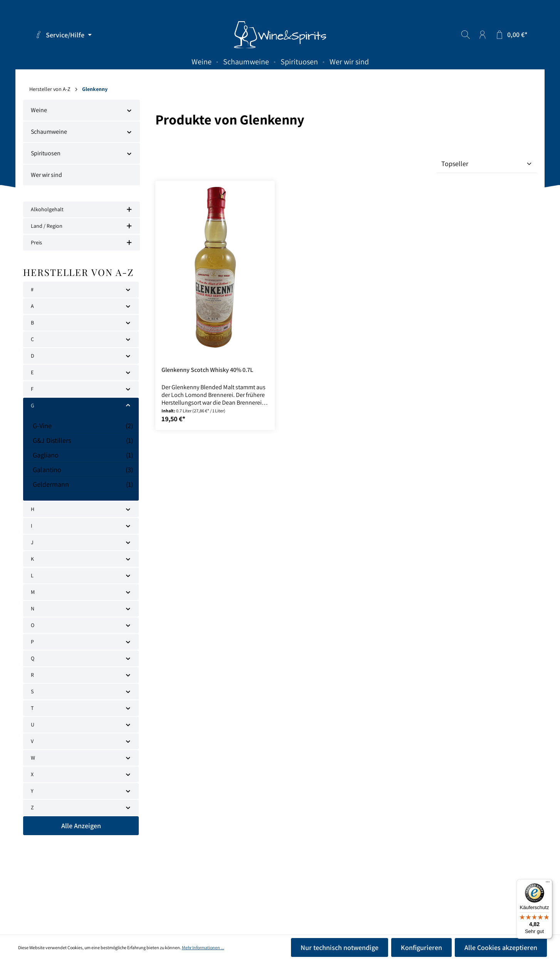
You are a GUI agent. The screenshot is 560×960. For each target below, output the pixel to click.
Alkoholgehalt (82, 209)
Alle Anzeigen (81, 826)
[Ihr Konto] (483, 35)
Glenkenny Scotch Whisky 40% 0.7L (207, 370)
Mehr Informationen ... (203, 947)
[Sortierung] (487, 164)
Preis (82, 242)
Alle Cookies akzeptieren (501, 947)
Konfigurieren (421, 947)
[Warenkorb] (511, 35)
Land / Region (82, 226)
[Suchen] (466, 35)
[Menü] (548, 884)
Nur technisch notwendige (340, 947)
